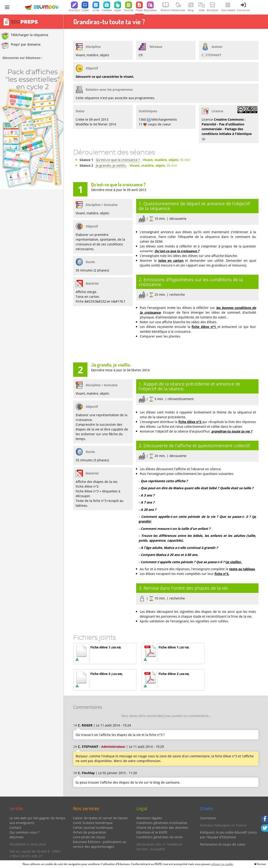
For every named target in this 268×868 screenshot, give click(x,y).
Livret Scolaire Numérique (93, 823)
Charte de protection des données (162, 828)
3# (75, 773)
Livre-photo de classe (89, 837)
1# (75, 725)
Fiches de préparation (90, 832)
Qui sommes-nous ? (24, 832)
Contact (15, 828)
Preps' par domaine (21, 46)
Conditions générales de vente (159, 837)
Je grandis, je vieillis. (111, 165)
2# (75, 747)
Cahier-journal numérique (93, 828)
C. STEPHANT (211, 55)
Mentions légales (149, 818)
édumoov (17, 837)
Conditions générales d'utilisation (162, 823)
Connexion (208, 818)
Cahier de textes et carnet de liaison (100, 818)
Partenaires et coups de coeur (223, 844)
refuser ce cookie (222, 864)
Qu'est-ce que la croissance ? (118, 160)
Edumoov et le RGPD (152, 832)
